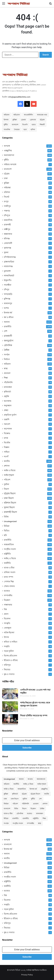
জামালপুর (8, 303)
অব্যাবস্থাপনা (9, 155)
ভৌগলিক (8, 345)
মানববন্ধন (8, 387)
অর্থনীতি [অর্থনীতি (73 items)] (16, 784)
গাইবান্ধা (7, 188)
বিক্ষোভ (7, 433)
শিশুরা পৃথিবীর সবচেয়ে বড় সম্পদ (34, 716)
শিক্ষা (6, 378)
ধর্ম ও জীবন (9, 317)
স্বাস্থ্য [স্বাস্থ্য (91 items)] (40, 823)
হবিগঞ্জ (7, 239)
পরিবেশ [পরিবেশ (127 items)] (15, 804)
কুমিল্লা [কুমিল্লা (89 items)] (6, 794)
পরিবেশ (7, 480)
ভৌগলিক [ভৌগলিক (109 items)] (20, 814)
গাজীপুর (7, 206)
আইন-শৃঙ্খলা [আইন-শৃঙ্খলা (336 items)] (42, 784)
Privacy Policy (27, 975)
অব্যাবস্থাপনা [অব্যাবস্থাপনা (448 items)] (41, 779)
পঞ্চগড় (7, 211)
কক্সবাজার (8, 234)
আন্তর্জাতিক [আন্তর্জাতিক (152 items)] (22, 789)
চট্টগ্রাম (7, 174)
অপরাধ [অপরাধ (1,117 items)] (30, 779)
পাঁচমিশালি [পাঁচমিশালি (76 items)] (25, 804)
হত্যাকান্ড (8, 401)
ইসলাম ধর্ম (8, 313)
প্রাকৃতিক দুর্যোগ (10, 415)
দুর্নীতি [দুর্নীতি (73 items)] (6, 125)
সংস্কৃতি (7, 646)
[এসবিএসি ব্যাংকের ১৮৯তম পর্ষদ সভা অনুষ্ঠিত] (10, 694)
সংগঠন (7, 355)
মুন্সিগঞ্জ (7, 299)
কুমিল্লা (6, 183)
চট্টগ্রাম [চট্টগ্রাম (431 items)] (24, 794)
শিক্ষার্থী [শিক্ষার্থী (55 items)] (42, 125)
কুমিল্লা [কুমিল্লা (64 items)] (15, 120)
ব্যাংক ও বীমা (9, 568)
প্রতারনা (7, 373)
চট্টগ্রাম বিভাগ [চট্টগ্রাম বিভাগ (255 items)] (35, 794)
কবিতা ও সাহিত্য (11, 642)
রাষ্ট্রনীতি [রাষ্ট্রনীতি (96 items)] (36, 818)
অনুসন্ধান (8, 406)
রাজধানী (8, 336)
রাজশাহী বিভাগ (10, 512)
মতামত (7, 591)
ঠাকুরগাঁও (8, 280)
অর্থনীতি (7, 563)
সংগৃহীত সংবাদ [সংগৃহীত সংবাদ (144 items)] (18, 823)
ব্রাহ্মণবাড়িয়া (9, 262)
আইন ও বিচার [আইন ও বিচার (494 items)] (9, 789)
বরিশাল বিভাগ (10, 503)
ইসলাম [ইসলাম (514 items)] (6, 120)
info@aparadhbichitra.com (19, 97)
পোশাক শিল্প (9, 582)
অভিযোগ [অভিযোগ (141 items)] (17, 115)
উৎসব (6, 637)
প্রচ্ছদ (6, 410)
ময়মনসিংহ (8, 220)
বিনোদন (7, 619)
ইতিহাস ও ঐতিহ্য (11, 660)
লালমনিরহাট (9, 276)
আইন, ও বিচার (10, 558)
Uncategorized (10, 521)
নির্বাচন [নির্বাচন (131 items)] (6, 804)
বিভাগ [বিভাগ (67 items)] (24, 809)
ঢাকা (6, 178)
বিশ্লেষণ (7, 600)
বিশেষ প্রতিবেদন (10, 656)
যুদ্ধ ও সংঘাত (9, 674)
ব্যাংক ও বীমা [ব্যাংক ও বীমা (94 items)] (8, 814)
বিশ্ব (5, 609)
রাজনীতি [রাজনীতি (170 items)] (26, 818)
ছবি (5, 535)
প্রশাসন (7, 466)
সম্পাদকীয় (8, 595)
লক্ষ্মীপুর (7, 229)
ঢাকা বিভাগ (9, 498)
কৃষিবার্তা (7, 392)
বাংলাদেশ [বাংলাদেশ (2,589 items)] (15, 125)
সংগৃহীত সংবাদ (10, 549)
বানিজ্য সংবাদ (10, 572)
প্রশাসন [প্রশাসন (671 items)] (45, 804)
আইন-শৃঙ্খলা (9, 475)
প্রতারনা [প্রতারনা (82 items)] (36, 804)
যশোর (6, 308)
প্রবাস (6, 614)
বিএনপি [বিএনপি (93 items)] (25, 125)
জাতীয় (7, 461)
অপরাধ (7, 146)
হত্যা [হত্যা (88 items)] (25, 130)
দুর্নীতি (6, 160)
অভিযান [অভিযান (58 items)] (7, 115)
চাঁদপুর (7, 289)
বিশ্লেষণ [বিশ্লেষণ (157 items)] (33, 809)
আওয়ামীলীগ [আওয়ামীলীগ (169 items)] (28, 115)
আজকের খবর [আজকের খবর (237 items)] (42, 115)
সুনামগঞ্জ (7, 248)
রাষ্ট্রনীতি (7, 554)
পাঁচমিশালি (8, 382)
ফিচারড (7, 670)
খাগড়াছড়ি (8, 294)
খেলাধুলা (8, 628)
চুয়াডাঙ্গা (7, 271)
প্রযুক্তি (6, 396)
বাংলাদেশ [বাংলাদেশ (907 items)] (7, 809)
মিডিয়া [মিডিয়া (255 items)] (6, 818)
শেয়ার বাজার (9, 586)
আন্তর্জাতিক (9, 544)
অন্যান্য (7, 322)
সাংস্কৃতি (7, 623)
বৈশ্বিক (7, 350)
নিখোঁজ (7, 443)
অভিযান (7, 364)
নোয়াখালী (8, 243)
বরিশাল (7, 192)
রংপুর (6, 201)
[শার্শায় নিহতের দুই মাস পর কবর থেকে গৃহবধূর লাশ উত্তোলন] (10, 707)
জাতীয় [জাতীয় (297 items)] (47, 794)
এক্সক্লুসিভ (8, 151)
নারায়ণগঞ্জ (8, 266)
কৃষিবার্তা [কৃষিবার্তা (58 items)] (15, 794)
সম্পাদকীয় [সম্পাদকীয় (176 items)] (30, 823)
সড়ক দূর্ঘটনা (9, 651)
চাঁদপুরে (7, 215)
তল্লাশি (7, 419)
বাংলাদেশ (8, 169)
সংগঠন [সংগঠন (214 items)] (6, 823)
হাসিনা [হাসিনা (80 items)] (33, 130)
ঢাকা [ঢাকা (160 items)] (5, 799)
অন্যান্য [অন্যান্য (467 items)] (21, 779)
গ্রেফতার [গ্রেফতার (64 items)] (33, 120)
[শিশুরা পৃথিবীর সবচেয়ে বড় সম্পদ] (10, 720)
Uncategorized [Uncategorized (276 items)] (9, 779)
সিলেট (7, 197)
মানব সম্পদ (8, 577)
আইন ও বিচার (10, 470)
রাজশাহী (7, 225)
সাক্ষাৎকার (8, 605)
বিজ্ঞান (7, 447)
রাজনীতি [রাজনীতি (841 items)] (15, 818)
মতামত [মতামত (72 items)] (30, 814)
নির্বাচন (7, 359)
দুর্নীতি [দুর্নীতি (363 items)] (33, 799)
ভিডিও (7, 531)
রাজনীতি (8, 327)
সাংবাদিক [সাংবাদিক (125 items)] (7, 130)
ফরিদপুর (7, 665)
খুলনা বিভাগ (9, 507)
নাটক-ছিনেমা (9, 632)
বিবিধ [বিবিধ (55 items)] (16, 809)
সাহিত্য (7, 452)
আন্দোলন (8, 429)
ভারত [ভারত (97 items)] (34, 125)
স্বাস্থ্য (6, 368)
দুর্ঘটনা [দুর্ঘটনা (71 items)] (25, 799)
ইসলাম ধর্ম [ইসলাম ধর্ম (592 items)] (33, 789)
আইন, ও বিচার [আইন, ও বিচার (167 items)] (28, 784)
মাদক (6, 438)
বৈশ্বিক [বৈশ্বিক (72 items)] (42, 809)
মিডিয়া (7, 526)
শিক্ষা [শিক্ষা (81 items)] (44, 818)
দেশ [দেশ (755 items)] (40, 799)
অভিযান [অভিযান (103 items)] (7, 784)
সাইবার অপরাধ (10, 164)
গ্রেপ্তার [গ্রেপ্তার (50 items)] (23, 120)
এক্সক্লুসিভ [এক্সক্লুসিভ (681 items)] (44, 789)
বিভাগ (6, 489)
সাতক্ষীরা (8, 285)
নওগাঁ (6, 456)
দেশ (6, 331)
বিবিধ (6, 517)
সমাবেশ (7, 424)
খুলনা (6, 252)
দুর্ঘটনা (6, 484)
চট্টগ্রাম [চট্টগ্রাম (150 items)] (42, 120)
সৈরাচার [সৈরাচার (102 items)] (17, 130)
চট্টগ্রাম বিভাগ (10, 494)
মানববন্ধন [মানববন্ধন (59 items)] (40, 814)
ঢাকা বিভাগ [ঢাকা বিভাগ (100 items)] (15, 799)
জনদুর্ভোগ (9, 341)
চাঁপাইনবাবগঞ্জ (10, 257)
